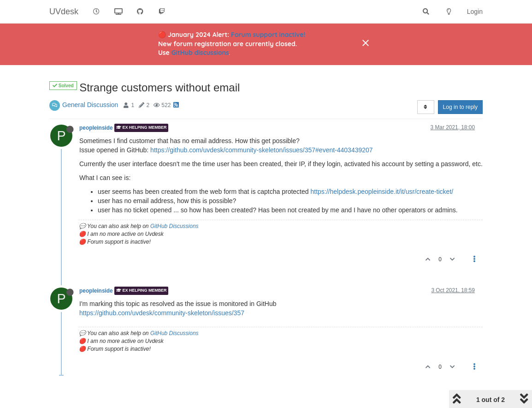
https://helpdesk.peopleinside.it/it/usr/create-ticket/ (382, 192)
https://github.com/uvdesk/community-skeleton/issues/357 (162, 313)
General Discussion (90, 105)
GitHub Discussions (174, 226)
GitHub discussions (200, 53)
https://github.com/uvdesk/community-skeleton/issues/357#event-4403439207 (262, 150)
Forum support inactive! (268, 35)
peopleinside (96, 128)
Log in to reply (460, 107)
